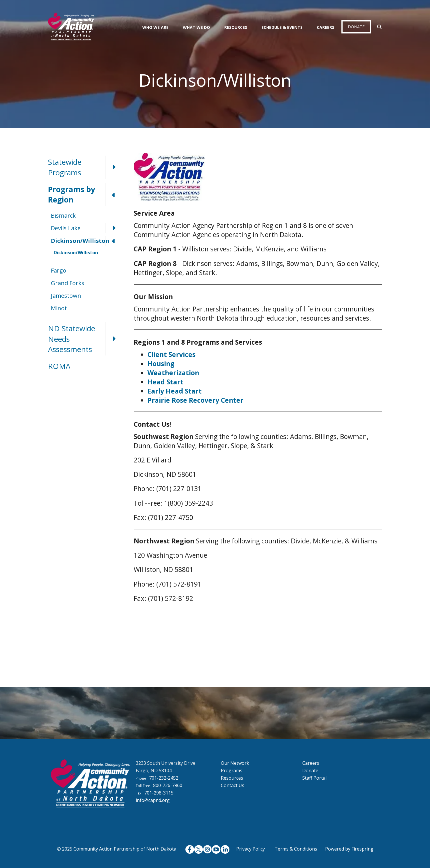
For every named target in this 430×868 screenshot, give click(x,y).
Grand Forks (68, 283)
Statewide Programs (85, 167)
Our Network (235, 763)
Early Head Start (175, 391)
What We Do (196, 27)
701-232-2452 (164, 778)
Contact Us (233, 785)
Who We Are (155, 27)
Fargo (59, 270)
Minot (59, 308)
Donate (356, 27)
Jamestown (66, 296)
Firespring (362, 849)
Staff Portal (314, 778)
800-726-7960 (168, 785)
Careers (326, 27)
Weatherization (173, 373)
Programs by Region (85, 195)
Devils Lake (87, 228)
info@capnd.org (153, 800)
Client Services (171, 354)
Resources (236, 27)
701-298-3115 (159, 793)
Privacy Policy (251, 849)
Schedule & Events (282, 27)
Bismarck (63, 215)
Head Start (165, 382)
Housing (161, 364)
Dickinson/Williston (87, 241)
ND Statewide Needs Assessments (85, 339)
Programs (232, 770)
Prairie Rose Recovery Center (195, 400)
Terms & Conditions (296, 849)
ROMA (59, 366)
